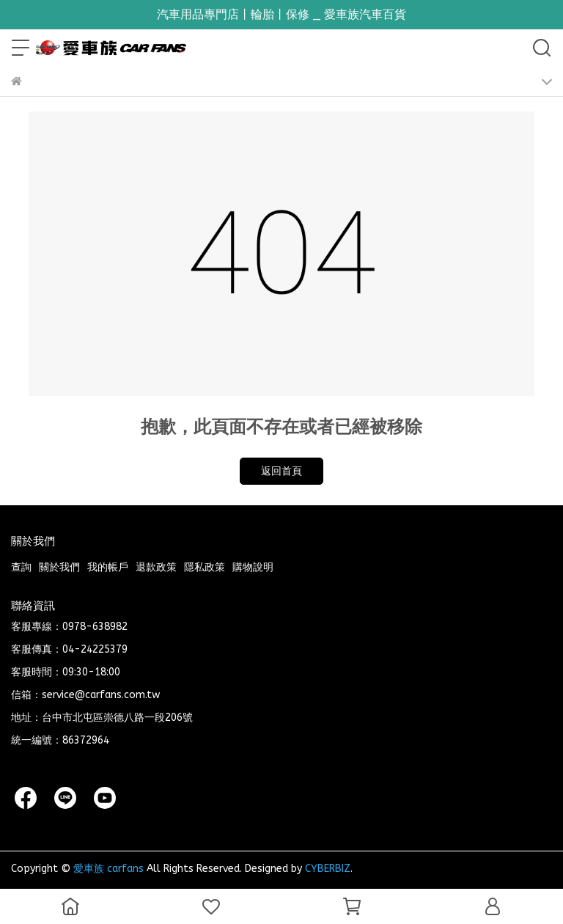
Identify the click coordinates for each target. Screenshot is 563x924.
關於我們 (59, 567)
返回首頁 (281, 471)
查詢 (21, 567)
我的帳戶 (108, 567)
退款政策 (156, 567)
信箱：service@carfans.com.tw (85, 695)
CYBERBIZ (328, 869)
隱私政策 (205, 567)
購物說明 (253, 567)
